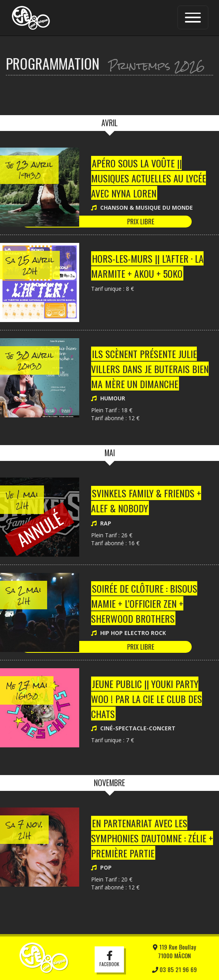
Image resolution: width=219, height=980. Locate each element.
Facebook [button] (109, 960)
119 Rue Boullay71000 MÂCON (174, 951)
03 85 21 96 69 (174, 969)
